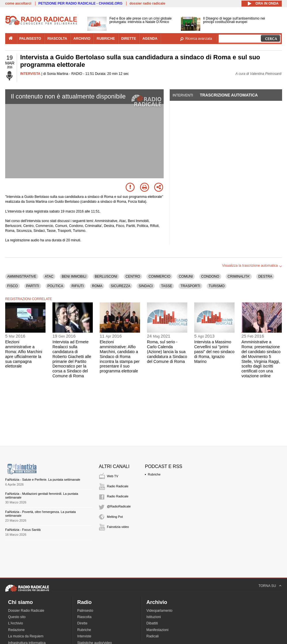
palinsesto (30, 39)
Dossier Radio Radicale (26, 611)
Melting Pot (115, 517)
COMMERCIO (159, 276)
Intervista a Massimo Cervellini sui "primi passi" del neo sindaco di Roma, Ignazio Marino (214, 352)
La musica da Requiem (26, 636)
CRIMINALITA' (239, 276)
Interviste (84, 636)
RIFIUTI (78, 286)
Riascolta (84, 617)
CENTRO (133, 276)
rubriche (106, 39)
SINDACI (146, 286)
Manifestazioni (157, 630)
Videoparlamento (159, 611)
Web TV (113, 476)
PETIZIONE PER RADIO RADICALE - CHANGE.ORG (80, 3)
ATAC (49, 276)
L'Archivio (16, 623)
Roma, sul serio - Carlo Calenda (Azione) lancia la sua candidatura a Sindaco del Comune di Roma (167, 352)
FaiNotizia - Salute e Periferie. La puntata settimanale (43, 480)
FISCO (13, 286)
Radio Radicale (118, 486)
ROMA (97, 286)
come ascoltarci (18, 3)
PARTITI (33, 286)
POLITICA (55, 286)
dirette (129, 39)
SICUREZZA (120, 286)
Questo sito (17, 617)
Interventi (183, 95)
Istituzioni (154, 617)
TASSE (167, 286)
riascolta (57, 39)
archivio (82, 39)
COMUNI (186, 276)
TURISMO (217, 286)
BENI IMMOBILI (74, 276)
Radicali (153, 636)
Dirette (82, 623)
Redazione (16, 630)
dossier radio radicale (147, 3)
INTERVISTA (30, 74)
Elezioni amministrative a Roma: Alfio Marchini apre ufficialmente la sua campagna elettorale (24, 354)
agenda (150, 39)
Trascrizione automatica (229, 95)
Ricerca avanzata (199, 39)
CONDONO (210, 276)
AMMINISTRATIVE (22, 276)
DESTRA (265, 276)
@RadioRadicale (119, 506)
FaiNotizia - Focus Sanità (23, 530)
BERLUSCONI (106, 276)
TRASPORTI (190, 286)
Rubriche (154, 474)
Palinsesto (85, 611)
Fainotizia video (118, 527)
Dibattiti (152, 623)
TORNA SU (267, 586)
